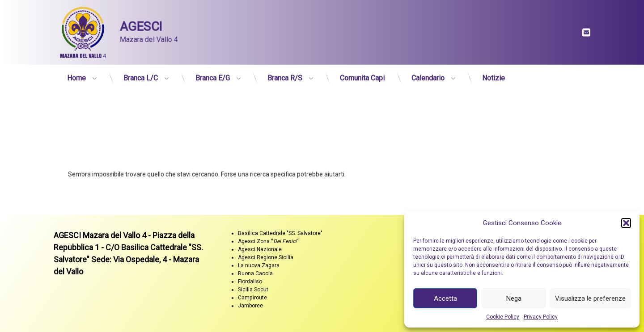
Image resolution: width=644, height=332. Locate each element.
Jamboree (250, 306)
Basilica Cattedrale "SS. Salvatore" (280, 233)
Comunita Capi (362, 75)
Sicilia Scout (253, 290)
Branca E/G (213, 75)
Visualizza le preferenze (590, 298)
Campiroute (252, 298)
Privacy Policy (541, 317)
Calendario (428, 75)
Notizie (494, 75)
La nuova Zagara (259, 265)
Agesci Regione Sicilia (266, 257)
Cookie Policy (503, 317)
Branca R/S (285, 75)
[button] (626, 223)
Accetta (445, 298)
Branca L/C (141, 75)
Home (76, 75)
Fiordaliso (250, 282)
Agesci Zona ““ (268, 241)
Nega (514, 298)
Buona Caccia (255, 273)
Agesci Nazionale (260, 249)
